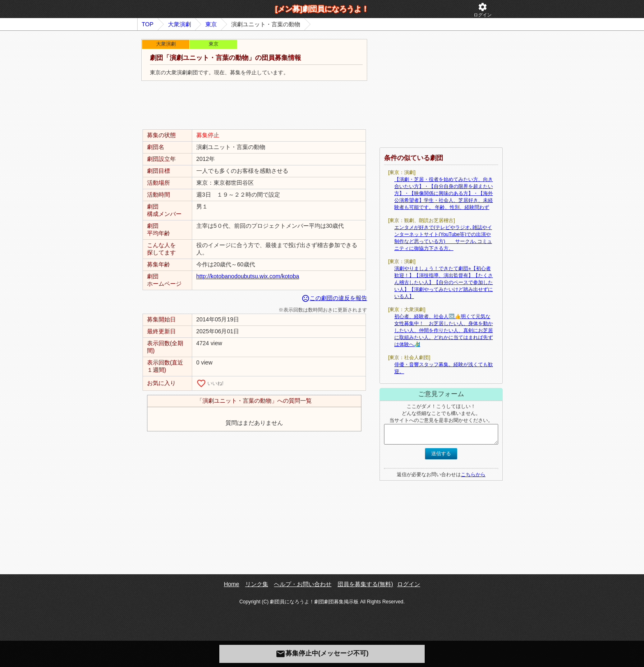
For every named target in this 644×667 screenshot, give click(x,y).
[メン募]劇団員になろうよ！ (322, 9)
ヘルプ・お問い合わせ (303, 584)
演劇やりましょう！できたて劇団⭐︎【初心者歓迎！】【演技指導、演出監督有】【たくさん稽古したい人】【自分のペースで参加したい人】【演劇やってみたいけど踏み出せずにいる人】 (444, 282)
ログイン (483, 10)
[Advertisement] (254, 105)
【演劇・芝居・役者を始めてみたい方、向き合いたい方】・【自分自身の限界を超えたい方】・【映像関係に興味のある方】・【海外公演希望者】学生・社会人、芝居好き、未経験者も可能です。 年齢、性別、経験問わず (444, 193)
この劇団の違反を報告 (334, 298)
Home (231, 584)
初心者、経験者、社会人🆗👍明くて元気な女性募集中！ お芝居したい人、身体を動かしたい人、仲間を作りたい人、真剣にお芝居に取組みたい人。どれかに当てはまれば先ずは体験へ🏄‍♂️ (444, 330)
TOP (148, 24)
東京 (211, 24)
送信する (441, 454)
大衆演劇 (179, 24)
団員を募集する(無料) (365, 584)
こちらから (473, 474)
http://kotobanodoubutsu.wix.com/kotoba (248, 276)
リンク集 (257, 584)
